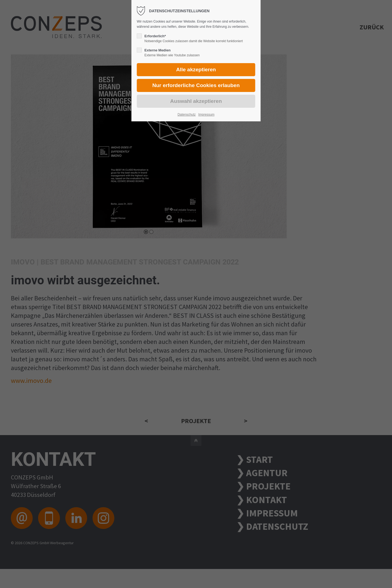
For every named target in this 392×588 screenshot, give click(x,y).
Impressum (206, 115)
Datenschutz (187, 115)
